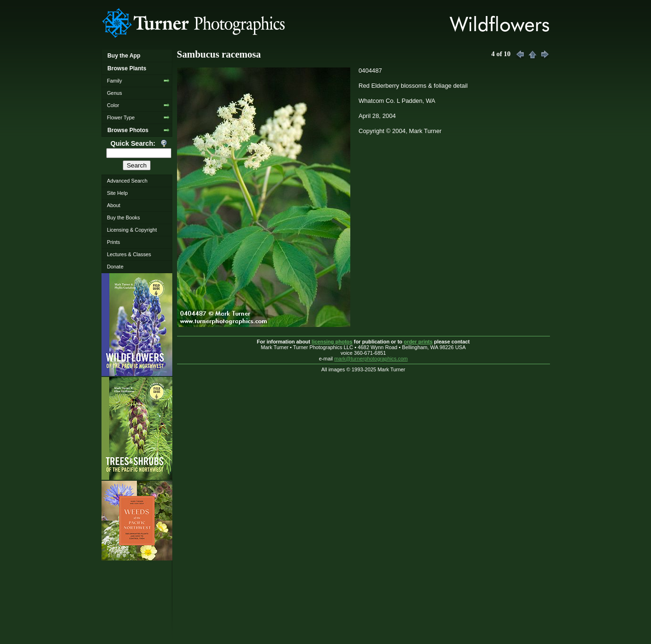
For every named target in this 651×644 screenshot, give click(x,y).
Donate (115, 267)
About (113, 205)
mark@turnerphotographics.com (371, 359)
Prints (113, 242)
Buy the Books (123, 217)
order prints (418, 342)
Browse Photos (128, 130)
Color (113, 105)
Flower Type (121, 117)
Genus (114, 93)
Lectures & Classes (129, 254)
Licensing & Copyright (132, 230)
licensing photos (332, 342)
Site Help (117, 193)
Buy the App (124, 56)
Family (114, 81)
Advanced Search (127, 181)
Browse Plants (127, 68)
